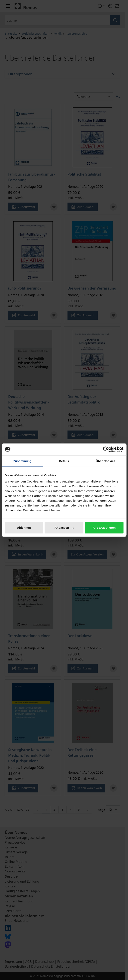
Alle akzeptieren (104, 528)
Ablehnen (24, 528)
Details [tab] (64, 461)
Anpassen (64, 528)
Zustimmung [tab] (22, 461)
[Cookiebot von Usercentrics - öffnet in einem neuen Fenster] (106, 449)
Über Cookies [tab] (106, 461)
